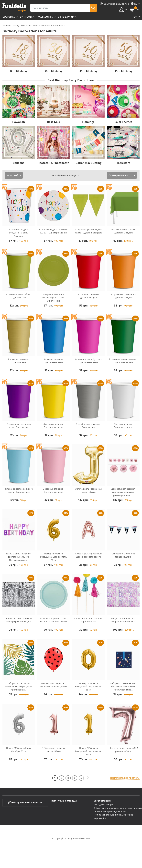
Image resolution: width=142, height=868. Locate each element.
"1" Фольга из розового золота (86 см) (54, 750)
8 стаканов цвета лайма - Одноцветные (19, 296)
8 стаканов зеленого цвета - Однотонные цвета (123, 361)
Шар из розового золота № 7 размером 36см (123, 750)
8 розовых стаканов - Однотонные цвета (54, 490)
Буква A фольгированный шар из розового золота (88, 555)
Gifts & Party (66, 17)
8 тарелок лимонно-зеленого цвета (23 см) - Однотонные (54, 298)
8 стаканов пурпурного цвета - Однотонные (19, 426)
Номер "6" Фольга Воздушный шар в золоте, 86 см (54, 557)
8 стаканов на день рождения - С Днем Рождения (19, 233)
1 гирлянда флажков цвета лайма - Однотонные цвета (88, 231)
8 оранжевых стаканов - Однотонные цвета (123, 296)
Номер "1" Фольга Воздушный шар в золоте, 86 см (88, 751)
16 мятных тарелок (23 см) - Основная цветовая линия (54, 620)
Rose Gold (54, 122)
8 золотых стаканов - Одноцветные (19, 361)
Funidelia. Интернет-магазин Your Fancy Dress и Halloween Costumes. (14, 8)
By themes (26, 17)
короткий (13, 175)
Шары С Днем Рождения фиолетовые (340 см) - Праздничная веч (19, 557)
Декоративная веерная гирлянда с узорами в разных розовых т (123, 492)
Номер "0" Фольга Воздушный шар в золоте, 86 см (88, 686)
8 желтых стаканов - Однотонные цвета (54, 426)
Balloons (19, 163)
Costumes (9, 17)
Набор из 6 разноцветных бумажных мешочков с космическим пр (123, 686)
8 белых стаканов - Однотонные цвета (123, 426)
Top (135, 17)
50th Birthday (123, 71)
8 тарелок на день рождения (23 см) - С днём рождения (54, 231)
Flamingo (88, 122)
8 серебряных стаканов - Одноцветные (88, 426)
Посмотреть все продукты (125, 778)
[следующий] (88, 778)
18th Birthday (19, 71)
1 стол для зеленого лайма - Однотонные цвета (123, 231)
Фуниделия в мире (103, 804)
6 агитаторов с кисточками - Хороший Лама (88, 620)
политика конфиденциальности (110, 811)
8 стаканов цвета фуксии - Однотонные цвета (88, 361)
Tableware (123, 163)
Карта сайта (100, 818)
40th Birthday (88, 71)
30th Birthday (54, 71)
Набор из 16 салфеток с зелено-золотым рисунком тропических (19, 686)
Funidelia (7, 26)
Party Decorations (23, 26)
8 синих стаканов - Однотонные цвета (54, 361)
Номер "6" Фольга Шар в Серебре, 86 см (19, 750)
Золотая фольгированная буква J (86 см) (88, 490)
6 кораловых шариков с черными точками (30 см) (54, 685)
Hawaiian (19, 122)
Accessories (45, 17)
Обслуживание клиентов (25, 803)
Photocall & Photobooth (54, 163)
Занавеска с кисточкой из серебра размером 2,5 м (19, 620)
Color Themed (123, 122)
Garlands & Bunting (88, 163)
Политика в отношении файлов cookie (113, 815)
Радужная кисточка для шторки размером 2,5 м (123, 620)
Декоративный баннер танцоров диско (123, 555)
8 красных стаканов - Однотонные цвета (88, 296)
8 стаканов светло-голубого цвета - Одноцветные (19, 490)
